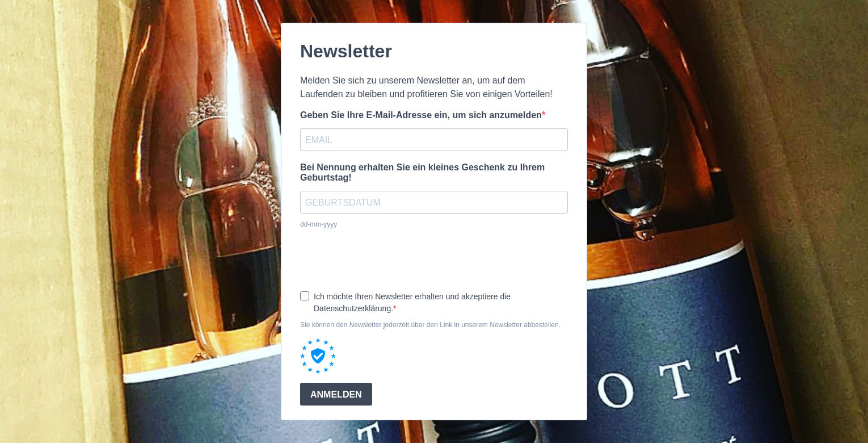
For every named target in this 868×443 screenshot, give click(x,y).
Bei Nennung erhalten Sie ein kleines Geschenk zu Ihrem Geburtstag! (422, 172)
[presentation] (386, 260)
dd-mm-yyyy (319, 224)
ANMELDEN (336, 394)
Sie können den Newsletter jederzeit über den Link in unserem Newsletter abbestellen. (430, 325)
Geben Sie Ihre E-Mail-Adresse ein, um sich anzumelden (421, 115)
